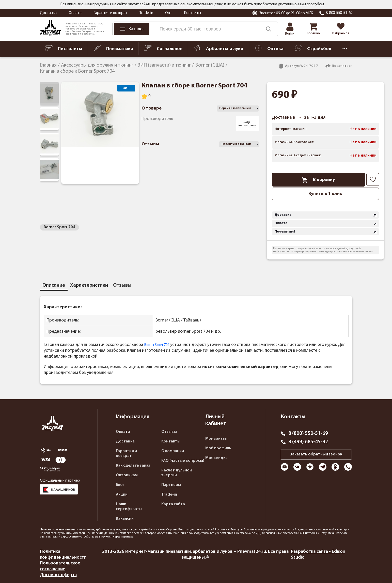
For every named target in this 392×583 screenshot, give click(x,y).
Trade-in (146, 13)
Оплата (75, 13)
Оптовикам (127, 475)
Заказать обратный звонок (316, 454)
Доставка (48, 13)
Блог (120, 485)
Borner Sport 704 (59, 227)
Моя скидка (216, 458)
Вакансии (125, 519)
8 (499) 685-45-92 (308, 442)
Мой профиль (218, 448)
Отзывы (169, 432)
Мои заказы (216, 439)
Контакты (192, 13)
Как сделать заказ (133, 466)
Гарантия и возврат (111, 13)
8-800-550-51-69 (339, 13)
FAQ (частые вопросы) (183, 461)
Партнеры (171, 485)
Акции (122, 495)
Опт (169, 13)
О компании (173, 451)
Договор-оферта (58, 575)
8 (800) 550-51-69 (308, 434)
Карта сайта (173, 504)
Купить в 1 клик (325, 194)
